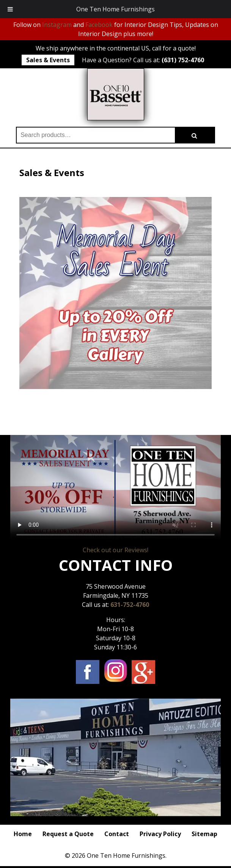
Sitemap (204, 834)
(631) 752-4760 (183, 60)
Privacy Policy (160, 834)
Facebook (99, 25)
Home (23, 834)
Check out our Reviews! (115, 550)
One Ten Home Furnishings (115, 9)
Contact (117, 834)
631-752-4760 (130, 605)
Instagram (57, 25)
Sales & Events (48, 60)
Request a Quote (68, 834)
